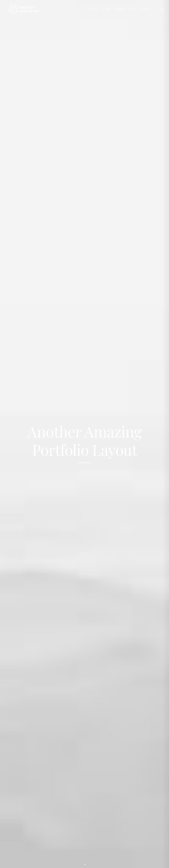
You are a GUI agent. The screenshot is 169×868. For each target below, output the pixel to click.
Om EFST (93, 9)
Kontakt (146, 9)
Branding (86, 460)
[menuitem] (93, 9)
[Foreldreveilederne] (21, 9)
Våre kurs (120, 9)
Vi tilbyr (106, 9)
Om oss (133, 9)
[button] (158, 9)
